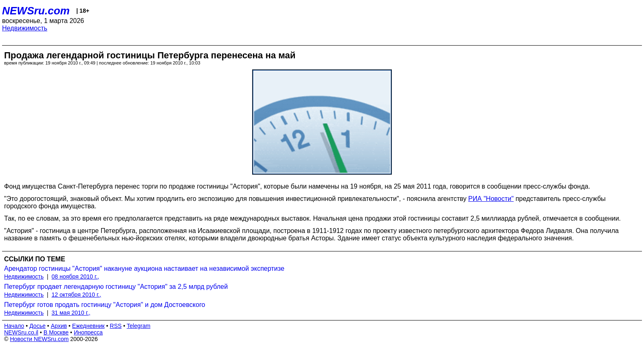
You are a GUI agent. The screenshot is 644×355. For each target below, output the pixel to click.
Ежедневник (89, 326)
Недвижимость (25, 28)
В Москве (56, 332)
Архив (59, 326)
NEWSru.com (36, 11)
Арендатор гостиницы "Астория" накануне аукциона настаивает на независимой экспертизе (144, 269)
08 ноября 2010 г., (76, 277)
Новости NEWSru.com (39, 339)
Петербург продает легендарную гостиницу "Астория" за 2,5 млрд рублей (116, 287)
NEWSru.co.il (21, 332)
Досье (37, 326)
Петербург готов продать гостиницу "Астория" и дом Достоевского (105, 305)
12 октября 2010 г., (77, 295)
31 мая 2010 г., (71, 313)
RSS (116, 326)
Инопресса (89, 332)
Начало (14, 326)
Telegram (139, 326)
